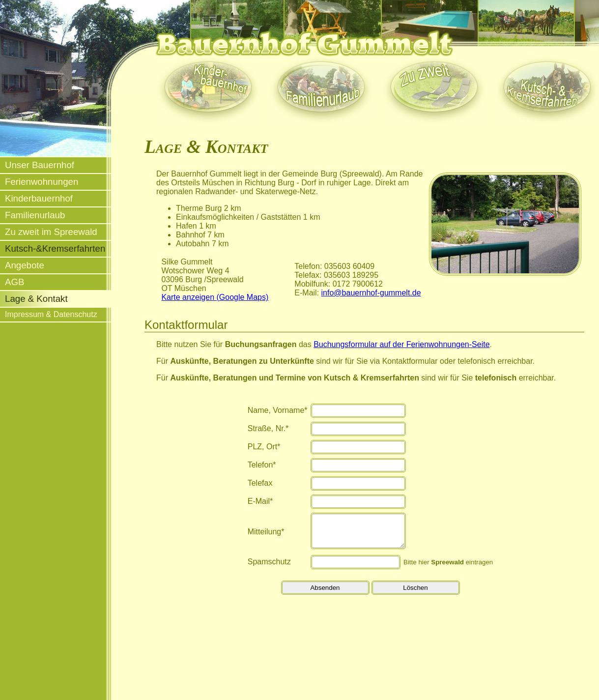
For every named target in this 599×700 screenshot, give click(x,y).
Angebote (25, 265)
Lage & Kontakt (36, 299)
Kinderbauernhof (39, 198)
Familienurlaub (35, 215)
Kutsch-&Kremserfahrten (55, 248)
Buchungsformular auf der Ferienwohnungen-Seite (401, 344)
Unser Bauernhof (40, 165)
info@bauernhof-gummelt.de (371, 293)
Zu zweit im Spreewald (51, 232)
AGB (14, 282)
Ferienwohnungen (42, 182)
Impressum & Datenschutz (51, 314)
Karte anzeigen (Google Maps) (215, 297)
